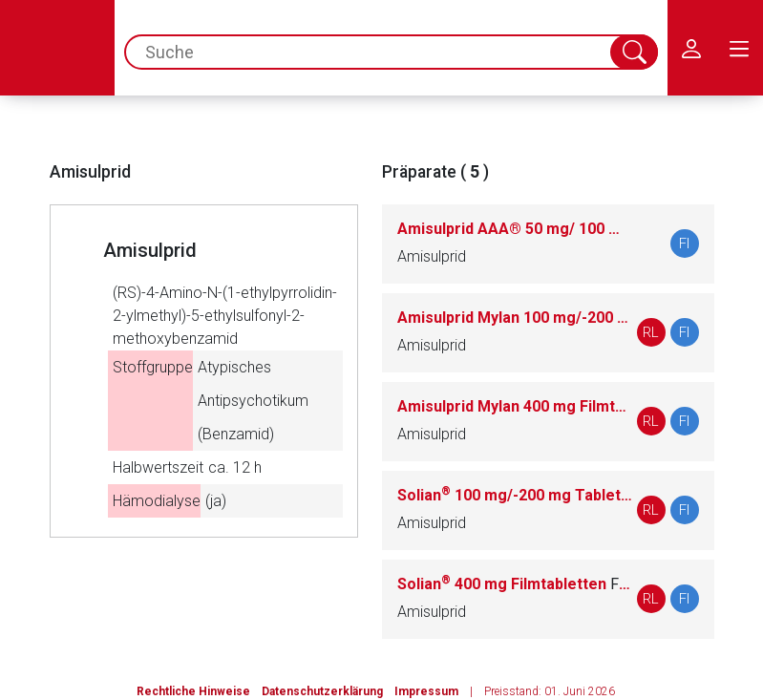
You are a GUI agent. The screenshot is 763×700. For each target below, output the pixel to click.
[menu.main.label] (739, 48)
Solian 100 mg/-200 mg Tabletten (515, 495)
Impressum (426, 691)
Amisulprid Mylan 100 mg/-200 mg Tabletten (515, 318)
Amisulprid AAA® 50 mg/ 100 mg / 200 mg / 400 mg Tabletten (515, 229)
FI (684, 244)
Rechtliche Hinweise (193, 691)
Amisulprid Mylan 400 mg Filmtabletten (515, 406)
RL (651, 332)
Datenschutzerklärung (322, 691)
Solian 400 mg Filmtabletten (515, 584)
